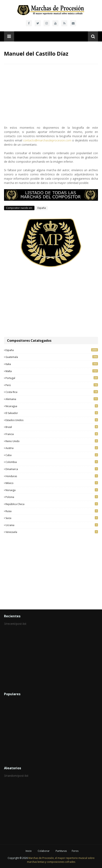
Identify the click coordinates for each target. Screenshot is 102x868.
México (52, 483)
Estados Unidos (52, 420)
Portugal (52, 378)
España (42, 208)
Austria (52, 448)
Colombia (52, 462)
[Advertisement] (51, 302)
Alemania (52, 399)
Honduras (52, 476)
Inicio (29, 851)
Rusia (52, 511)
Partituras (61, 851)
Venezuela (52, 532)
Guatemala (52, 357)
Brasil (52, 427)
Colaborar (44, 851)
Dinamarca (52, 469)
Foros (75, 851)
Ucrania (52, 525)
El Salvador (52, 413)
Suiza (52, 518)
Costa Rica (52, 392)
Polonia (52, 497)
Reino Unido (52, 441)
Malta (52, 371)
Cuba (52, 455)
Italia (52, 364)
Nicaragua (52, 406)
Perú (52, 385)
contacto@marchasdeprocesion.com (47, 140)
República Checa (52, 504)
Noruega (52, 490)
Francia (52, 434)
